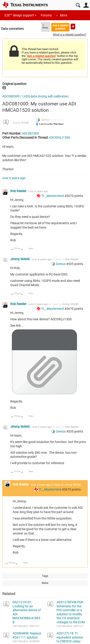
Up (12, 250)
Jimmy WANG (20, 123)
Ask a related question (60, 27)
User (86, 5)
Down (22, 250)
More (64, 15)
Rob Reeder (19, 191)
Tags (45, 576)
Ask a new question (73, 27)
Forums (46, 15)
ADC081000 (30, 133)
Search (78, 5)
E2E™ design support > (20, 15)
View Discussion (34, 248)
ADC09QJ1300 (60, 137)
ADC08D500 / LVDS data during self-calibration (35, 96)
